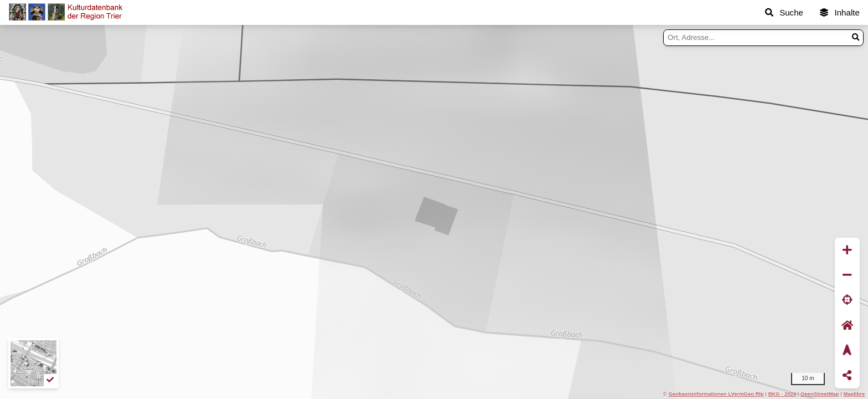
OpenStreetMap (820, 394)
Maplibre (854, 394)
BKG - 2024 (782, 394)
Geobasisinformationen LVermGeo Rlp (716, 394)
